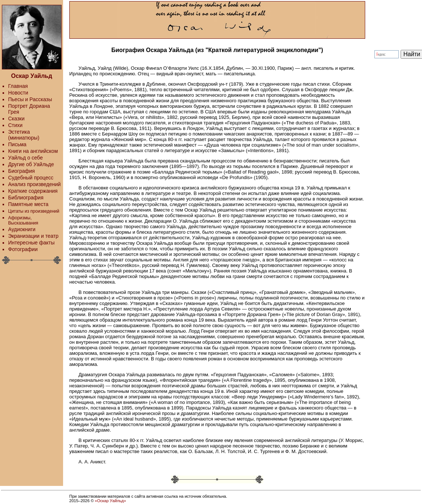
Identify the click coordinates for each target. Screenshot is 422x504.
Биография (21, 171)
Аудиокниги (22, 229)
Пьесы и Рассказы (30, 99)
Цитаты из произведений (34, 211)
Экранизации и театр (33, 236)
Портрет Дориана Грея (29, 109)
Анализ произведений (34, 184)
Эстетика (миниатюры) (24, 135)
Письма (17, 144)
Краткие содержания (33, 191)
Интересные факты (31, 243)
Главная (18, 86)
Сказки (16, 119)
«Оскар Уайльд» (110, 501)
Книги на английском (33, 151)
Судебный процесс (31, 178)
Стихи (15, 125)
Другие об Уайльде (31, 164)
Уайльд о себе (25, 158)
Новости (18, 93)
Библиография (26, 198)
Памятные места (28, 204)
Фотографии (23, 249)
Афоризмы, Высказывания (23, 220)
